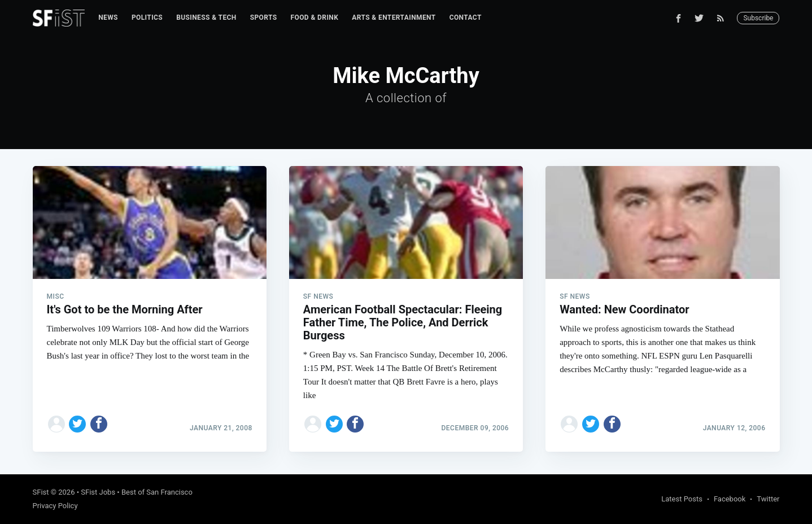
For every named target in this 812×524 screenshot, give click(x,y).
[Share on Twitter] (77, 424)
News (108, 18)
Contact (466, 18)
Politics (147, 18)
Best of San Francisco (157, 492)
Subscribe (758, 18)
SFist (41, 492)
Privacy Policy (55, 506)
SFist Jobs (98, 492)
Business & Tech (206, 18)
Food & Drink (315, 18)
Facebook (730, 499)
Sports (264, 18)
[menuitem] (108, 18)
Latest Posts (682, 499)
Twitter (768, 499)
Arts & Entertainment (394, 18)
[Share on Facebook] (99, 424)
